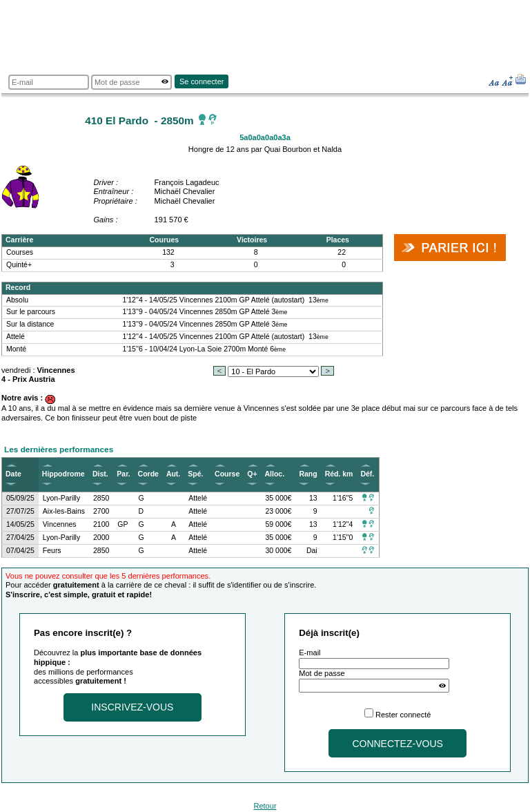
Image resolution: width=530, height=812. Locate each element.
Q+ (252, 474)
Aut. (173, 474)
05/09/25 (20, 498)
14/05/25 (20, 524)
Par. (123, 474)
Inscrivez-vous (132, 707)
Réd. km (339, 474)
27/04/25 (20, 538)
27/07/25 (20, 511)
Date (13, 474)
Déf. (367, 474)
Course (227, 474)
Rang (308, 474)
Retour (265, 806)
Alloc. (275, 474)
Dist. (100, 474)
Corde (148, 474)
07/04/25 (20, 551)
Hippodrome (63, 474)
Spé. (195, 474)
